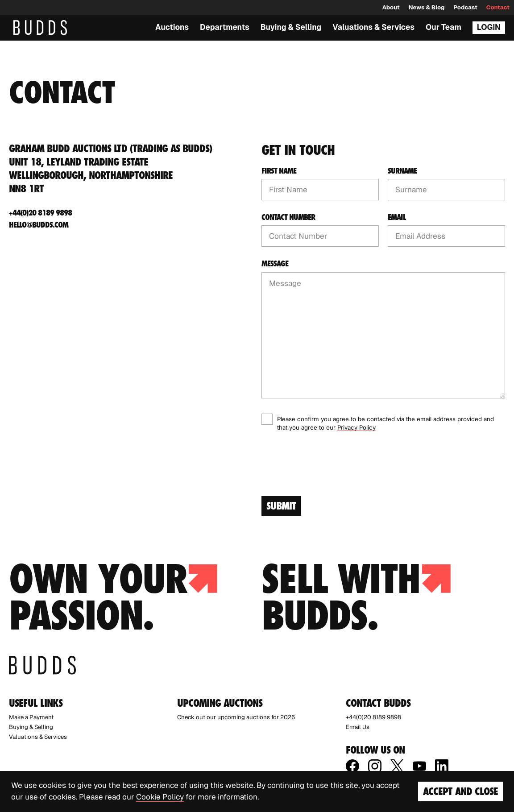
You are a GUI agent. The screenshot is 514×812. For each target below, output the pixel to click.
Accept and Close (460, 791)
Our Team (444, 27)
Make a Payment (31, 717)
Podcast (465, 7)
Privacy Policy (356, 427)
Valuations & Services (373, 27)
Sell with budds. (356, 597)
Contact (498, 7)
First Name (279, 171)
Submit (281, 506)
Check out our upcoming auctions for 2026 (236, 717)
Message (275, 264)
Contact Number (288, 217)
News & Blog (427, 7)
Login (489, 27)
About (391, 7)
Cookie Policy (160, 797)
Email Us (358, 727)
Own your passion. (113, 597)
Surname (402, 171)
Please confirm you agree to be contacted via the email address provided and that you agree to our (385, 423)
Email (397, 217)
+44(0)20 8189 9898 (40, 213)
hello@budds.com (39, 225)
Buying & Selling (291, 27)
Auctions (172, 27)
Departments (225, 27)
